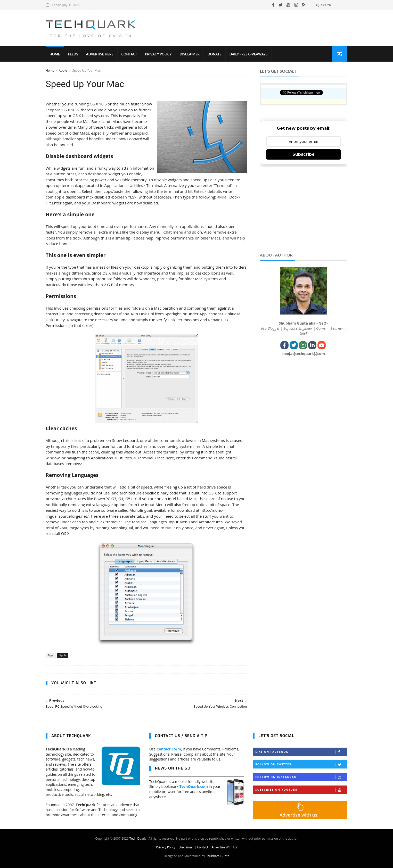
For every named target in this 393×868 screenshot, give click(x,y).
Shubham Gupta (218, 856)
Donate (215, 54)
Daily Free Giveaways (248, 54)
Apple (63, 71)
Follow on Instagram (301, 777)
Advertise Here (100, 54)
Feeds (73, 54)
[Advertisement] (253, 28)
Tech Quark (138, 838)
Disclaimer (190, 54)
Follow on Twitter (301, 764)
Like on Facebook (301, 752)
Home (55, 54)
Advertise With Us (224, 847)
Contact (129, 54)
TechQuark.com (194, 786)
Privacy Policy (158, 54)
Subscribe (304, 154)
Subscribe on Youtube (301, 790)
